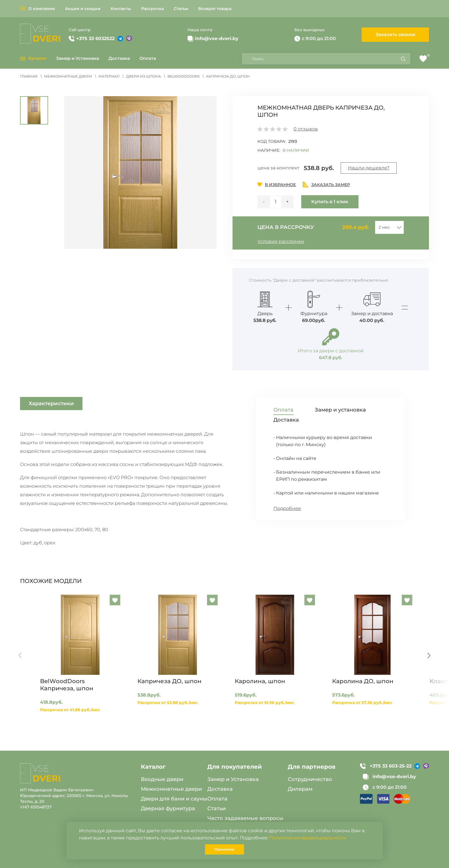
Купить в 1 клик (330, 202)
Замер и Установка (78, 58)
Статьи (181, 9)
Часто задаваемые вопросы (245, 818)
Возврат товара (215, 9)
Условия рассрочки (281, 241)
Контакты (121, 9)
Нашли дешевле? (369, 168)
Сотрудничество (310, 779)
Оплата (148, 58)
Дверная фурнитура (168, 808)
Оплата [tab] (283, 410)
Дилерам (300, 789)
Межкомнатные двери (171, 789)
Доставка (119, 58)
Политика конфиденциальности (308, 838)
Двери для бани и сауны (174, 799)
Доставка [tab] (286, 420)
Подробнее (287, 508)
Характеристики (51, 404)
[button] (140, 172)
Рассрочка (152, 9)
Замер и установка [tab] (340, 410)
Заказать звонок (395, 34)
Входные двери (162, 779)
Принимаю (224, 849)
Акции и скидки (83, 9)
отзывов (306, 129)
